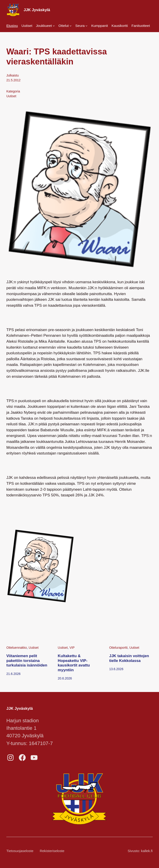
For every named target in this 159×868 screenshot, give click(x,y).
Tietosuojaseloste (20, 851)
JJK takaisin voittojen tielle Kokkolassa (129, 658)
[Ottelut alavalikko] (65, 26)
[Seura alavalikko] (82, 26)
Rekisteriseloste (52, 851)
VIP (72, 648)
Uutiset (11, 96)
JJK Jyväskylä (37, 10)
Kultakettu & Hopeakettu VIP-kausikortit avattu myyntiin (74, 663)
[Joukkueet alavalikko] (45, 26)
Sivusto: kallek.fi (140, 851)
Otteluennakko (17, 648)
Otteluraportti (118, 648)
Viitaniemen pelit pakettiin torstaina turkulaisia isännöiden (27, 661)
